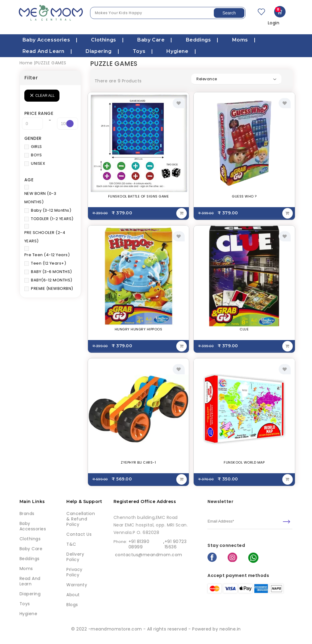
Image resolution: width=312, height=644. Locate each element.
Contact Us (79, 534)
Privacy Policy (74, 572)
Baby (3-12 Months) (51, 210)
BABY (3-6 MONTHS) (51, 272)
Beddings (198, 40)
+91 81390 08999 (139, 544)
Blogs (72, 605)
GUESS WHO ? (244, 196)
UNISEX (38, 163)
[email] (250, 521)
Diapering (98, 51)
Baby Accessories (46, 40)
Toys (139, 51)
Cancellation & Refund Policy (81, 519)
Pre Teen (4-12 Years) (47, 255)
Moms (240, 40)
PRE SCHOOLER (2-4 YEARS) (45, 237)
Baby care (151, 40)
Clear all (45, 96)
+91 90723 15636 (176, 544)
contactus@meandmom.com (149, 555)
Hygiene (177, 51)
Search (229, 13)
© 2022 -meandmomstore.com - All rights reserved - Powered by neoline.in (156, 629)
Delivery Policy (75, 557)
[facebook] (212, 558)
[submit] (286, 522)
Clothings (103, 40)
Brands (27, 514)
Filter (31, 78)
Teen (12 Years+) (48, 263)
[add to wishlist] (179, 103)
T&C (71, 544)
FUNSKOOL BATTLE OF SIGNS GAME (139, 196)
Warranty (77, 585)
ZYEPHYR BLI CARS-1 (138, 462)
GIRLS (36, 147)
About (73, 595)
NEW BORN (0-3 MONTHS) (40, 198)
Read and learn (44, 51)
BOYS (36, 155)
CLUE (244, 329)
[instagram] (232, 558)
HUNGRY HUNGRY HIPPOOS (139, 329)
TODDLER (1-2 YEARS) (52, 219)
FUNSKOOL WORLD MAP (244, 462)
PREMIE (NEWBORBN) (52, 288)
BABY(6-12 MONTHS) (52, 280)
